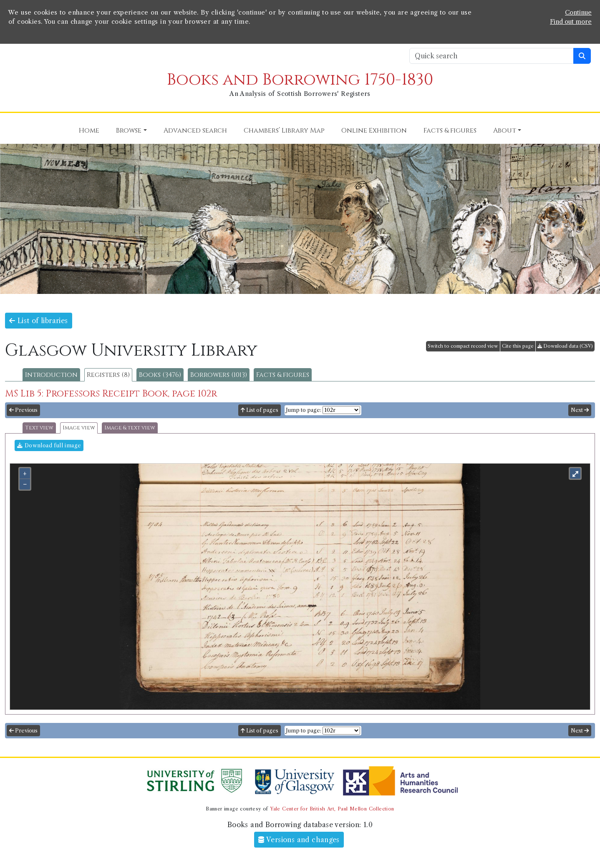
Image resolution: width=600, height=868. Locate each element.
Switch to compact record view (463, 346)
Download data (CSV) (565, 346)
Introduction (51, 375)
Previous (23, 410)
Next (580, 410)
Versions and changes (299, 840)
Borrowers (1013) (219, 375)
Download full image (49, 445)
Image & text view (130, 428)
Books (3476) (160, 375)
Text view (39, 428)
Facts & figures (283, 375)
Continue (578, 13)
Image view (79, 428)
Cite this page (518, 346)
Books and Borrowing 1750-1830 (300, 80)
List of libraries (39, 321)
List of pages (260, 410)
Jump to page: (304, 410)
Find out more (571, 22)
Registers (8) (108, 375)
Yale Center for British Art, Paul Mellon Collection (332, 809)
